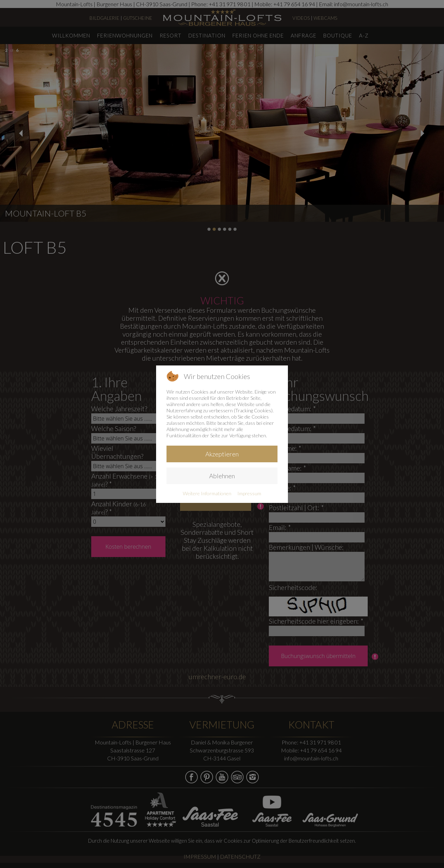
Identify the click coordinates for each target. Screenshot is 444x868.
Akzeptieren (222, 454)
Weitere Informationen (207, 493)
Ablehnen (222, 476)
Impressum (249, 493)
